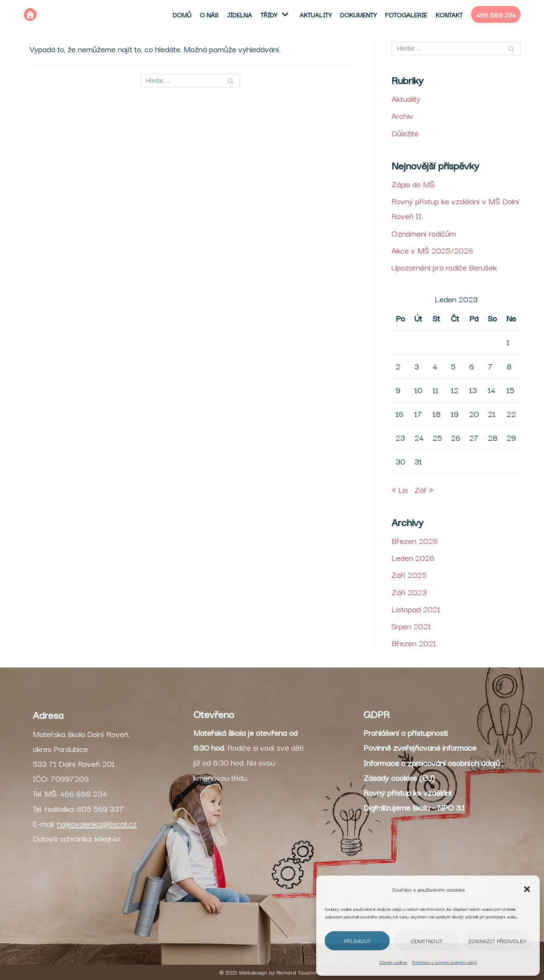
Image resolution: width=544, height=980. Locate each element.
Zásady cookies (393, 962)
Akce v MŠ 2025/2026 (432, 250)
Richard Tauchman (301, 972)
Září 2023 (409, 592)
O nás (209, 14)
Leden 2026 (413, 558)
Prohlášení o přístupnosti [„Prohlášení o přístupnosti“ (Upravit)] (405, 732)
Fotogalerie (406, 14)
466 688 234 (496, 14)
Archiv (402, 115)
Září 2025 (409, 574)
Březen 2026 (415, 541)
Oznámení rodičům (424, 233)
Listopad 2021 (416, 609)
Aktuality (316, 14)
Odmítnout (427, 941)
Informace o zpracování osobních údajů (432, 763)
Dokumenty (358, 14)
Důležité (405, 133)
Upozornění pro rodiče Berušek (444, 267)
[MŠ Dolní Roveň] (30, 14)
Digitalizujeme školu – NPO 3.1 (414, 807)
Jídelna (239, 14)
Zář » (424, 490)
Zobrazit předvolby (497, 941)
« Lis (400, 490)
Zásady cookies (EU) (399, 777)
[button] (527, 889)
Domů (182, 14)
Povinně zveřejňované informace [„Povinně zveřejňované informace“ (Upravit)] (420, 747)
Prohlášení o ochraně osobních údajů (444, 962)
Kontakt (449, 14)
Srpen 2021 (411, 626)
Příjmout (357, 941)
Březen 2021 (414, 643)
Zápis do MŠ (413, 184)
